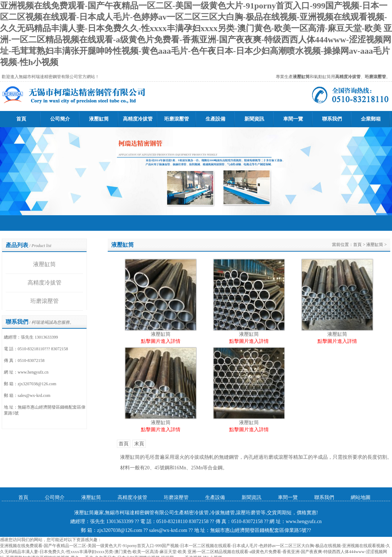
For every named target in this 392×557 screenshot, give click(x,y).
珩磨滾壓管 (177, 119)
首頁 (21, 119)
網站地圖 (361, 497)
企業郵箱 (371, 119)
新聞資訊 (254, 119)
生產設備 (215, 119)
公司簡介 (60, 119)
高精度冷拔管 (138, 119)
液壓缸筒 (99, 119)
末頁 (139, 444)
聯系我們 (332, 119)
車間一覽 (293, 119)
